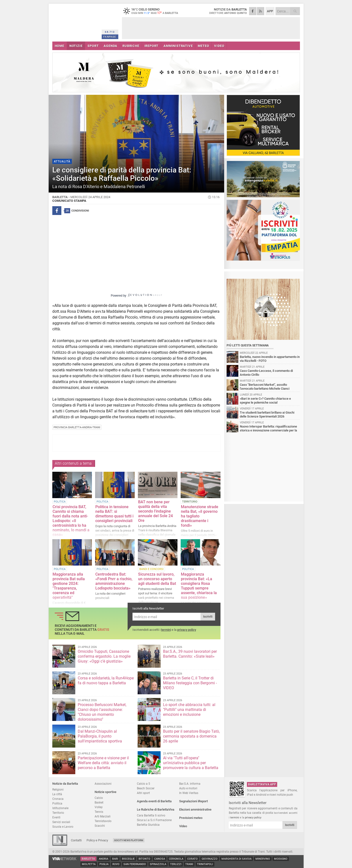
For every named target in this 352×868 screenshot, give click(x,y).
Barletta (88, 859)
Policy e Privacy (97, 840)
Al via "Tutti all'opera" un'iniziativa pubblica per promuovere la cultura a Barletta (191, 763)
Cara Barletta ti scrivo (151, 815)
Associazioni (103, 784)
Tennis (99, 812)
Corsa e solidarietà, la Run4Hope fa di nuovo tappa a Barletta (106, 680)
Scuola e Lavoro (63, 827)
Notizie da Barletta (65, 784)
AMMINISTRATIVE (178, 46)
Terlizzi (176, 864)
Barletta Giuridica (148, 825)
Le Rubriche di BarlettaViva (156, 809)
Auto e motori (188, 788)
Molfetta (89, 864)
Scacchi (100, 826)
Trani (189, 864)
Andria (104, 859)
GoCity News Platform (129, 840)
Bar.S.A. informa (190, 784)
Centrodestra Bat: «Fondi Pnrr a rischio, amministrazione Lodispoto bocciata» (114, 581)
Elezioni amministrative (195, 809)
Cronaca (58, 799)
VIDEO (219, 46)
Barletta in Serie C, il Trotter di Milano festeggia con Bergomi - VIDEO (190, 683)
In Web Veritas (189, 793)
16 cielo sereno (153, 11)
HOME (60, 46)
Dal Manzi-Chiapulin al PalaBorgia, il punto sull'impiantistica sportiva (100, 736)
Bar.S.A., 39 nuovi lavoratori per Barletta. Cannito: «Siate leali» (190, 654)
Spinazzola (158, 864)
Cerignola (176, 859)
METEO (203, 46)
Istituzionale (60, 808)
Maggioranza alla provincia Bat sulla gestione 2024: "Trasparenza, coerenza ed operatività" (69, 586)
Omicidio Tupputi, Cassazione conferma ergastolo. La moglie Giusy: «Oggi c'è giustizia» (104, 656)
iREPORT (152, 46)
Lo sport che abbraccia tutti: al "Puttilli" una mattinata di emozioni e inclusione (189, 710)
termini (166, 630)
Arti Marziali (103, 816)
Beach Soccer (146, 788)
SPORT (93, 46)
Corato (192, 859)
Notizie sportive (105, 792)
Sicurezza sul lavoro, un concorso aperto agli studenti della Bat (157, 579)
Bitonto (144, 859)
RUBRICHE (131, 46)
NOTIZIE (76, 46)
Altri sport (143, 793)
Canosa (160, 859)
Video (183, 826)
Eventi (56, 817)
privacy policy (187, 630)
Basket (99, 802)
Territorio (58, 813)
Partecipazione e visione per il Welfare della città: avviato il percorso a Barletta (103, 763)
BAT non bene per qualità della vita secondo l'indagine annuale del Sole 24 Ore (155, 511)
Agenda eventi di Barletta (154, 801)
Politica (57, 803)
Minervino (263, 859)
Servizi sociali (61, 822)
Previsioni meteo (191, 818)
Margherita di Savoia (236, 859)
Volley (99, 807)
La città (57, 794)
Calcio (99, 798)
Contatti (76, 840)
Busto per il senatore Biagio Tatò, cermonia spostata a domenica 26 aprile (191, 736)
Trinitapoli (205, 864)
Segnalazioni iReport (193, 801)
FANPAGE (110, 37)
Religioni (58, 789)
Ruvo (116, 864)
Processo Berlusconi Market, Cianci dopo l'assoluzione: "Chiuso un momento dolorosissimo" (102, 712)
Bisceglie (128, 859)
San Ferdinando (135, 864)
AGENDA (110, 46)
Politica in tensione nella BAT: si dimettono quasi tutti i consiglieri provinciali (114, 514)
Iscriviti (208, 617)
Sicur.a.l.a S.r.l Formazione (154, 820)
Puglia (104, 864)
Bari (115, 859)
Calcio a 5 (143, 784)
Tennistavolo (103, 821)
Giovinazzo (210, 859)
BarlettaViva (76, 21)
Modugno (281, 859)
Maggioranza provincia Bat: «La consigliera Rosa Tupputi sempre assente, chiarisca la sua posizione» (199, 586)
